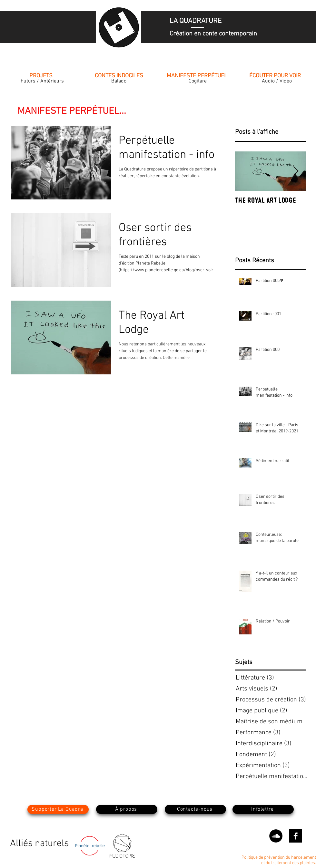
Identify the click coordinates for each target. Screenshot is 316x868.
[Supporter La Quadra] (58, 809)
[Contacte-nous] (195, 809)
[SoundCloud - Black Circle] (276, 836)
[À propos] (127, 809)
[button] (263, 809)
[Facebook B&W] (296, 836)
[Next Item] (296, 171)
